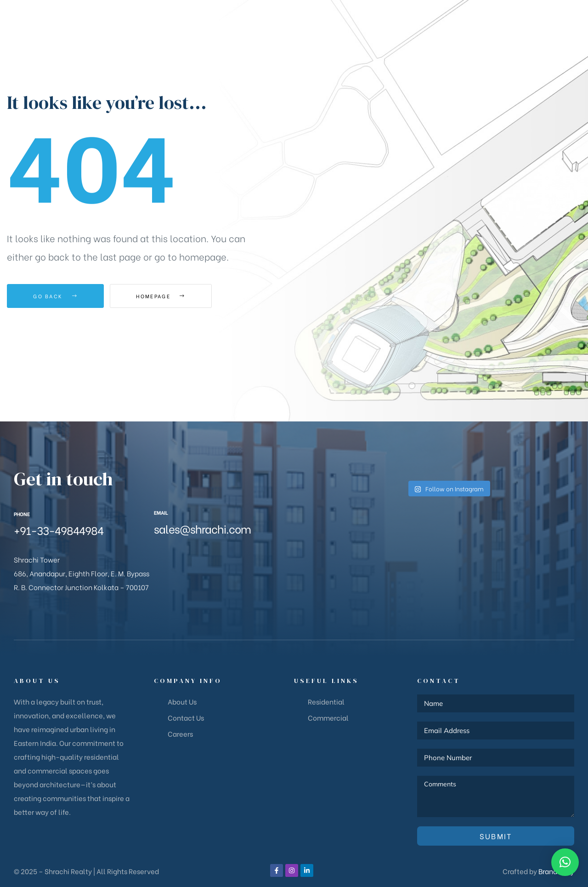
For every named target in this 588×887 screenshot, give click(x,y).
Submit (496, 836)
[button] (543, 19)
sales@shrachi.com (202, 528)
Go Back (55, 296)
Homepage (161, 296)
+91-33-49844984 (59, 530)
